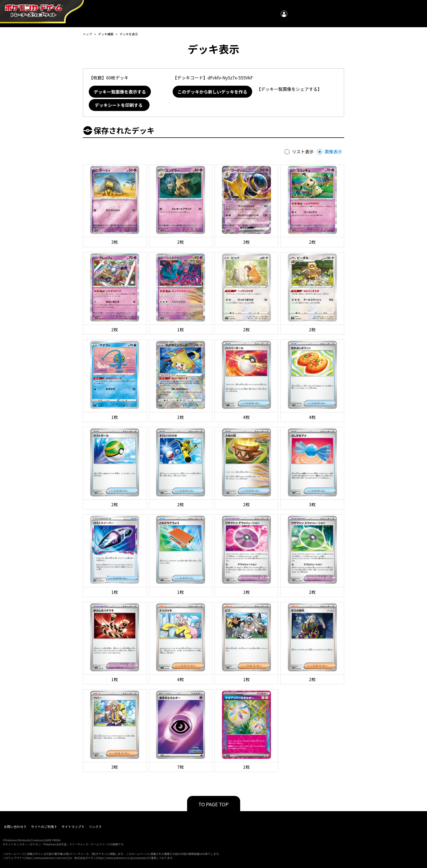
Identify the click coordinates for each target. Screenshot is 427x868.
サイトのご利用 (42, 827)
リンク (94, 827)
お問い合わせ (14, 827)
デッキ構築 (106, 34)
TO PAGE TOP (214, 804)
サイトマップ (71, 827)
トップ (87, 34)
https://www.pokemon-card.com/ (47, 858)
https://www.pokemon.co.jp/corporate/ (122, 858)
